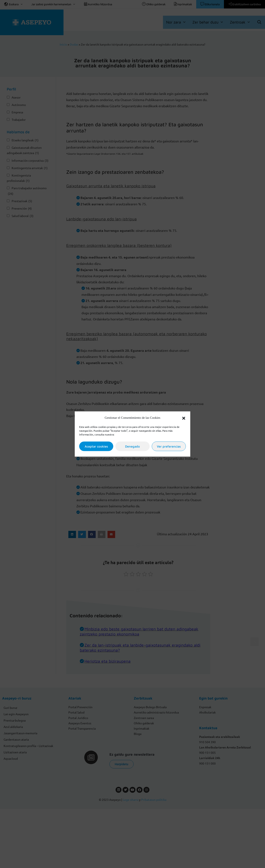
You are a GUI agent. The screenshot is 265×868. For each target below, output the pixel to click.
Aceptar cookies (96, 446)
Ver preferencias (169, 446)
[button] (184, 418)
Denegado (132, 446)
